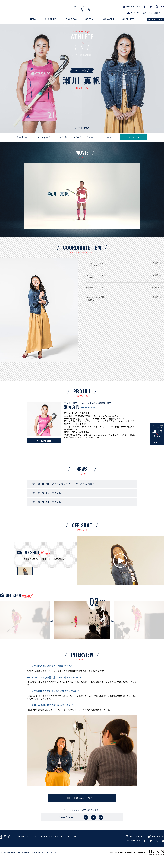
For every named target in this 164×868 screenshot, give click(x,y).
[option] (82, 631)
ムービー (17, 142)
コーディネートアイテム (134, 142)
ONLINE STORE (157, 19)
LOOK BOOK (71, 19)
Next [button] (110, 631)
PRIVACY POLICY (24, 863)
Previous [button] (54, 631)
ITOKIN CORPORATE (8, 863)
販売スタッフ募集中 (143, 13)
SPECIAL (90, 19)
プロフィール (39, 142)
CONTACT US (51, 863)
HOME (21, 847)
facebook (145, 7)
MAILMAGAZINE (134, 7)
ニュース (102, 142)
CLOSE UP (51, 19)
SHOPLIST (128, 19)
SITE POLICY (38, 863)
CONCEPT (109, 19)
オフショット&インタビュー (72, 142)
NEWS (33, 19)
